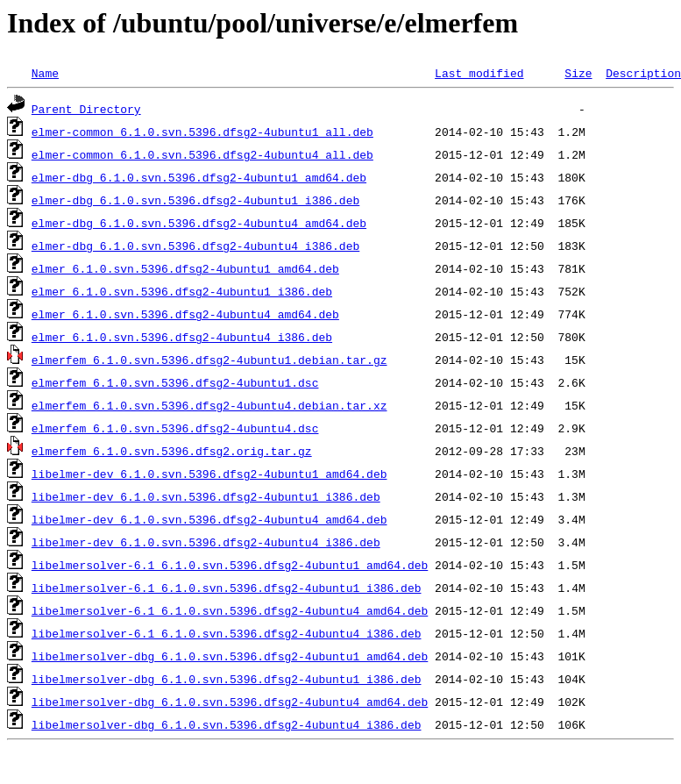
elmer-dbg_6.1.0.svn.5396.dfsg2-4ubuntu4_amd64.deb (199, 223)
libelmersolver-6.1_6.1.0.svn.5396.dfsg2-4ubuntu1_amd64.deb (230, 565)
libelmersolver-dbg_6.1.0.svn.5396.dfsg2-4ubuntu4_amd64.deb (230, 702)
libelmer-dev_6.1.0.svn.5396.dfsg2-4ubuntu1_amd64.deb (209, 474)
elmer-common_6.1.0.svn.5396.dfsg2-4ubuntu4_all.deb (202, 154)
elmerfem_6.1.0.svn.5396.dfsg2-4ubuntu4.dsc (175, 428)
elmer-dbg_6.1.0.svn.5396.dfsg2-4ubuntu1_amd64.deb (199, 177)
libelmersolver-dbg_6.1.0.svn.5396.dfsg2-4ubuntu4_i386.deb (227, 724)
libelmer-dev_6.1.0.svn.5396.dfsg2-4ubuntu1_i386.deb (206, 496)
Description (643, 73)
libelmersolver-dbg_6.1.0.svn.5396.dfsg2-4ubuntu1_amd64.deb (230, 656)
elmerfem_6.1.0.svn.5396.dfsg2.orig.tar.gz (172, 451)
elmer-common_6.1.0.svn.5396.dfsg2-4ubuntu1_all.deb (202, 132)
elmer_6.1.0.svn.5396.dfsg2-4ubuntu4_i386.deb (182, 337)
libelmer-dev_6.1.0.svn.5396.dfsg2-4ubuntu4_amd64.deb (209, 519)
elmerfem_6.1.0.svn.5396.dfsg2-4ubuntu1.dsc (175, 382)
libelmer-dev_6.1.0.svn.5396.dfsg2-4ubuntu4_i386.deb (206, 542)
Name (45, 73)
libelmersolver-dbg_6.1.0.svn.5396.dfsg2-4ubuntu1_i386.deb (227, 679)
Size (578, 73)
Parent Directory (86, 109)
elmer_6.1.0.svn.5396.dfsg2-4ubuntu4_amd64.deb (185, 314)
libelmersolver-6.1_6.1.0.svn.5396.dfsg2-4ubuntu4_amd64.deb (230, 610)
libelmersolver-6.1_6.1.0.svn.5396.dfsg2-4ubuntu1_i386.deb (227, 588)
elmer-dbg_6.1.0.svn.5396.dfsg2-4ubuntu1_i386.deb (195, 200)
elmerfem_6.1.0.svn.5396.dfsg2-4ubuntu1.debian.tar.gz (209, 360)
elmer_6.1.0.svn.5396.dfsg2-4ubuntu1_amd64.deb (185, 268)
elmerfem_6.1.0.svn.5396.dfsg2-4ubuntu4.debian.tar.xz (209, 405)
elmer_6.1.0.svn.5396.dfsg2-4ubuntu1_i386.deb (182, 291)
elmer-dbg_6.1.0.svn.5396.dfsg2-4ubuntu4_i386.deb (195, 246)
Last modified (479, 73)
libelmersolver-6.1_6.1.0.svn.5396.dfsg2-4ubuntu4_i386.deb (227, 633)
